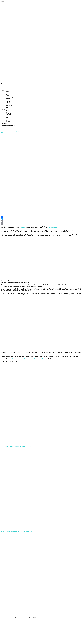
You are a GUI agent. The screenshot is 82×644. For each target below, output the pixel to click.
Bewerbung (7, 105)
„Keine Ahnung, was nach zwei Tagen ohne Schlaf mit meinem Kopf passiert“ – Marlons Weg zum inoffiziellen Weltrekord (28, 616)
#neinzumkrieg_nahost (9, 119)
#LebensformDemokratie (9, 117)
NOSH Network (8, 98)
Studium (4, 106)
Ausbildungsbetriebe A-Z (9, 102)
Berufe (7, 103)
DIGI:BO (4, 99)
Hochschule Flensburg (53, 227)
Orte (6, 92)
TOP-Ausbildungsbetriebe (9, 101)
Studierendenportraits (9, 109)
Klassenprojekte (8, 96)
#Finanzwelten (8, 113)
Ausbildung (5, 100)
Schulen (7, 93)
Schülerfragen (8, 95)
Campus (7, 107)
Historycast (7, 97)
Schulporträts (8, 94)
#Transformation (8, 120)
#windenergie (2, 132)
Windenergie (8, 235)
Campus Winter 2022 (10, 359)
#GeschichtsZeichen (9, 114)
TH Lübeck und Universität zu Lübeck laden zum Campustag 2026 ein (16, 446)
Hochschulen (8, 108)
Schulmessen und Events (9, 98)
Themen (4, 110)
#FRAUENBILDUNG (8, 114)
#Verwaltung (8, 121)
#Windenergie (8, 121)
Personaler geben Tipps (9, 106)
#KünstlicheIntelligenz (9, 116)
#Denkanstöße (8, 111)
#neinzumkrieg (8, 118)
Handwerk (7, 104)
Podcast (4, 122)
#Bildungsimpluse (8, 110)
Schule (4, 91)
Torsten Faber (22, 227)
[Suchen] (10, 1)
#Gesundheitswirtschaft (9, 115)
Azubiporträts (8, 102)
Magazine (7, 91)
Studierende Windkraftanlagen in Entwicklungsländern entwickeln (34, 359)
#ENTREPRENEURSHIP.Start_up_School (11, 112)
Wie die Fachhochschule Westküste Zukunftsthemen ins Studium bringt (16, 531)
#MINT (7, 117)
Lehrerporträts (8, 95)
